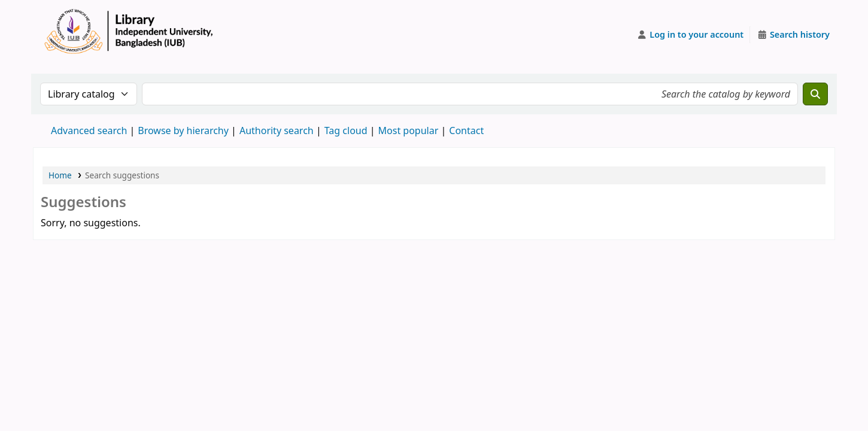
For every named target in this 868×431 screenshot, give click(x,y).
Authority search (277, 130)
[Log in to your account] (691, 35)
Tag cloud (346, 130)
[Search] (815, 94)
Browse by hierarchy (183, 130)
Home (60, 175)
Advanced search (89, 130)
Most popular (409, 130)
